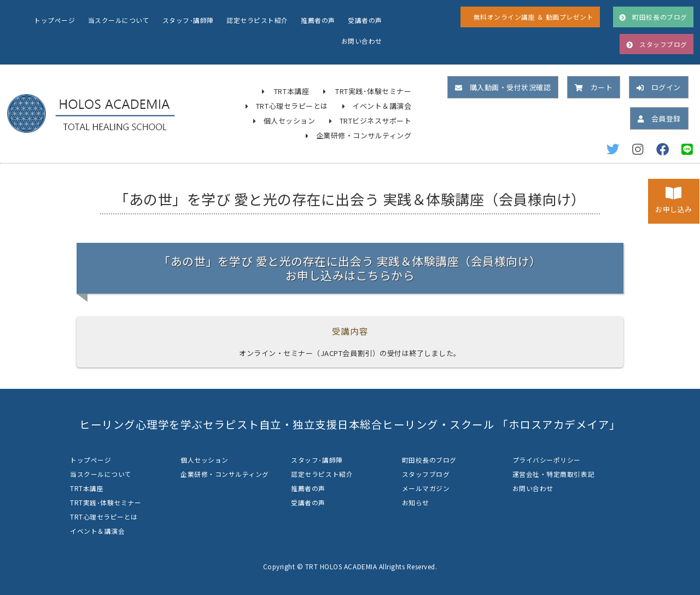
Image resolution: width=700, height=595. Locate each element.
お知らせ (416, 502)
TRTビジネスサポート (376, 121)
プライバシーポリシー (547, 460)
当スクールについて (119, 20)
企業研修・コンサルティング (364, 135)
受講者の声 (365, 20)
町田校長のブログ (429, 460)
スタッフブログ (426, 474)
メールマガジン (426, 488)
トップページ (54, 20)
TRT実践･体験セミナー (373, 91)
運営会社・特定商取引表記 (553, 474)
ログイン (659, 87)
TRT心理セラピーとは (292, 106)
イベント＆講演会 (382, 106)
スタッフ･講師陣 (188, 20)
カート (594, 87)
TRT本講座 (291, 91)
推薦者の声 (318, 20)
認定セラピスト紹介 (257, 20)
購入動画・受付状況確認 (503, 87)
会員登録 (659, 118)
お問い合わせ (362, 41)
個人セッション (290, 121)
